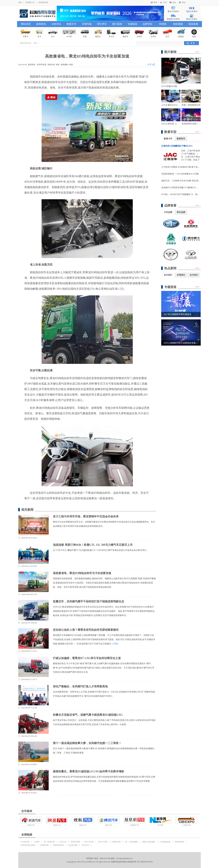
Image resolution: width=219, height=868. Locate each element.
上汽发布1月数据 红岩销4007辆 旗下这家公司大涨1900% (188, 167)
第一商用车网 (49, 842)
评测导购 (87, 24)
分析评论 (56, 24)
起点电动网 (73, 845)
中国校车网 (116, 842)
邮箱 (184, 2)
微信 (174, 2)
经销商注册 (43, 2)
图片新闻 (117, 24)
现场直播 (193, 24)
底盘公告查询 (192, 11)
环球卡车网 (103, 842)
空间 (165, 2)
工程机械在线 (165, 842)
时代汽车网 (89, 842)
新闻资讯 (41, 24)
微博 (155, 2)
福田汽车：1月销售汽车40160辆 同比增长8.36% (183, 181)
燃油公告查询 (192, 19)
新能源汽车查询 (173, 19)
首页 (20, 2)
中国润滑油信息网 (28, 845)
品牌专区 (148, 24)
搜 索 (193, 43)
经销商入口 (30, 2)
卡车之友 (63, 842)
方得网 (37, 842)
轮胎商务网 (179, 842)
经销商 (163, 24)
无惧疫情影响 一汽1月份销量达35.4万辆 (180, 174)
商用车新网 (75, 842)
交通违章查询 (58, 845)
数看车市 (71, 24)
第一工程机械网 (131, 842)
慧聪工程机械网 (149, 842)
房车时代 (85, 845)
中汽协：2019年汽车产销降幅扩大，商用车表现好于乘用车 (189, 194)
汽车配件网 (44, 845)
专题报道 (132, 24)
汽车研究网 (25, 842)
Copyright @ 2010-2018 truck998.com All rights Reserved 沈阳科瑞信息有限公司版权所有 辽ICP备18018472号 (109, 862)
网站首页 (26, 24)
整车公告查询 (173, 11)
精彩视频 (178, 24)
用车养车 (102, 24)
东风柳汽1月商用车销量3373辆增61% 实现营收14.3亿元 (187, 188)
